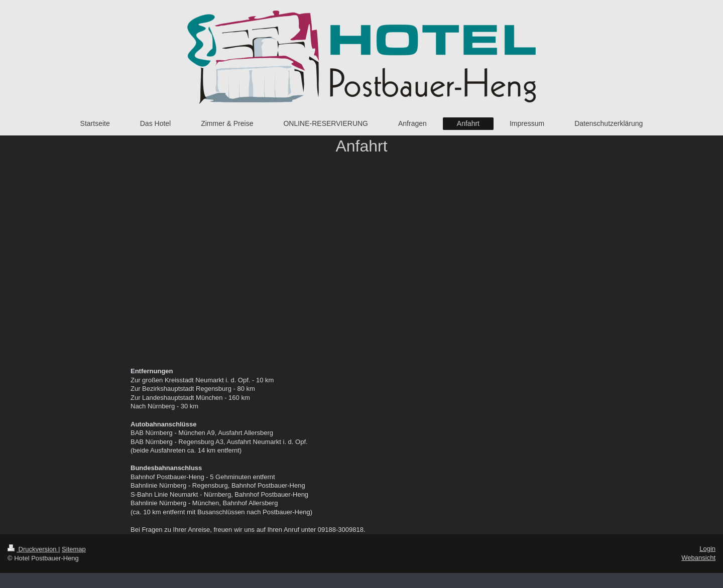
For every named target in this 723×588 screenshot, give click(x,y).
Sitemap (74, 549)
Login (707, 549)
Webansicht (698, 558)
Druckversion (33, 549)
